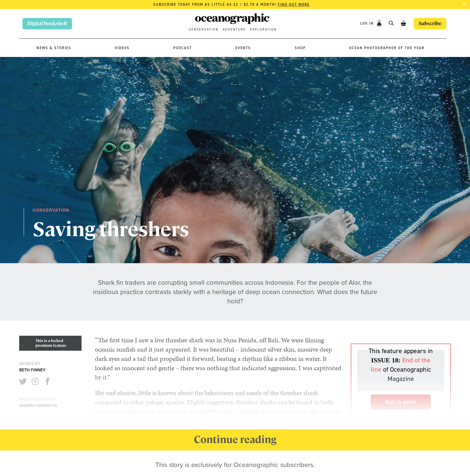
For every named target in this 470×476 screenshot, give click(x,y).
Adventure (234, 30)
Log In (368, 23)
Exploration (263, 30)
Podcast (183, 48)
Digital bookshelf (47, 24)
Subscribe (430, 24)
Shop (300, 48)
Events (243, 48)
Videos (122, 48)
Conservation (204, 30)
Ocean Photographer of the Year (387, 48)
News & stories (54, 48)
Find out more (294, 4)
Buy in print (401, 402)
